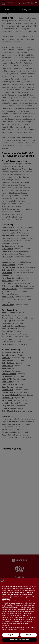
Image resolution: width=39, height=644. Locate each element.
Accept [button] (28, 635)
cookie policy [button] (6, 599)
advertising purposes (8, 611)
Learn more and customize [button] (19, 640)
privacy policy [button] (6, 591)
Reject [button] (11, 635)
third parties (5, 603)
